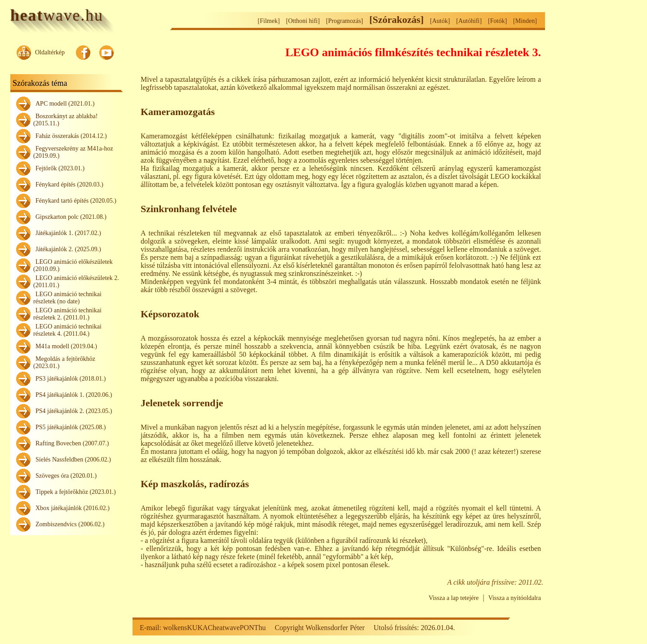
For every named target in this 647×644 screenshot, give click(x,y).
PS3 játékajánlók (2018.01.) (71, 379)
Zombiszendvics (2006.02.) (70, 524)
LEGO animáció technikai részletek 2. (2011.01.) (67, 314)
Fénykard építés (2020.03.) (69, 184)
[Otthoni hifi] (303, 21)
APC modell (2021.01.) (65, 104)
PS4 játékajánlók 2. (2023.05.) (74, 411)
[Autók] (440, 21)
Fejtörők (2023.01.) (60, 168)
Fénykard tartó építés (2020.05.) (76, 201)
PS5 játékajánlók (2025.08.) (71, 427)
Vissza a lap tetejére (454, 598)
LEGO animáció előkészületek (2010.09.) (73, 265)
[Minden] (525, 21)
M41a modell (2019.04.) (66, 346)
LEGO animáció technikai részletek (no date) (67, 298)
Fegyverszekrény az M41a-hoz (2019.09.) (73, 152)
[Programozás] (345, 21)
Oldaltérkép (50, 52)
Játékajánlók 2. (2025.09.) (68, 249)
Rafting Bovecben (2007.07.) (72, 443)
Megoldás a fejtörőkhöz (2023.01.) (64, 362)
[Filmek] (269, 21)
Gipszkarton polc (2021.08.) (71, 217)
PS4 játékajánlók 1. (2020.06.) (74, 395)
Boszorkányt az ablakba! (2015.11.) (65, 120)
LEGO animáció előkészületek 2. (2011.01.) (76, 282)
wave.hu (57, 15)
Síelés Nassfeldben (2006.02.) (73, 460)
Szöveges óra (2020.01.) (66, 476)
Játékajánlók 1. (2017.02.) (68, 233)
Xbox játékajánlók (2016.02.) (73, 508)
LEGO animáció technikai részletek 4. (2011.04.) (67, 330)
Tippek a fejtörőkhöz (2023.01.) (76, 492)
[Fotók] (497, 21)
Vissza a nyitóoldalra (515, 598)
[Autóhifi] (469, 21)
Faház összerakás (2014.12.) (71, 136)
